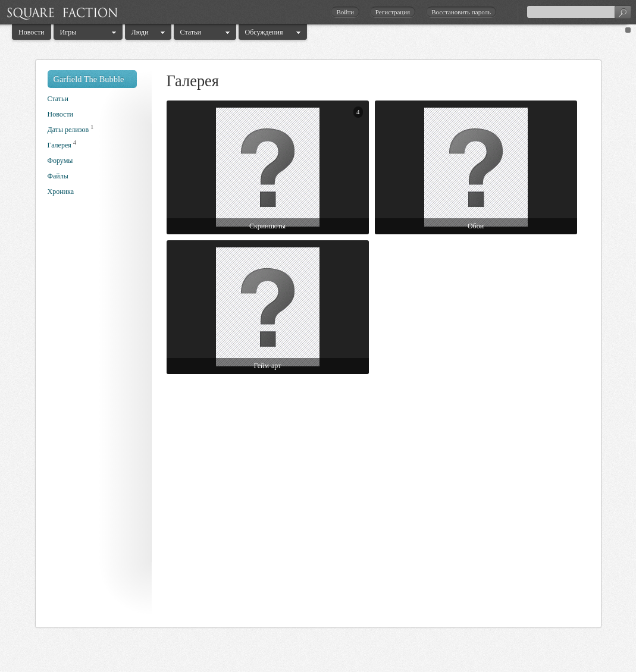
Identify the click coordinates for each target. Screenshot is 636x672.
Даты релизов (68, 130)
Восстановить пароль (461, 12)
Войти (345, 12)
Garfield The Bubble (89, 79)
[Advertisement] (95, 415)
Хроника (61, 191)
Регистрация (393, 12)
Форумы (60, 161)
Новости (32, 32)
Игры (68, 32)
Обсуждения (264, 32)
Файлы (58, 176)
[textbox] (579, 12)
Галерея (59, 145)
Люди (140, 32)
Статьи (191, 32)
